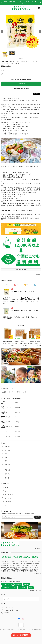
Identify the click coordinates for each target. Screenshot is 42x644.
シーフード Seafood (13, 412)
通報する (38, 275)
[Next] (40, 31)
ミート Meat (12, 403)
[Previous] (2, 31)
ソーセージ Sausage (13, 407)
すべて (6, 285)
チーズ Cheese (13, 417)
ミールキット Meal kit (13, 427)
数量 (3, 71)
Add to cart (21, 84)
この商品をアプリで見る (21, 270)
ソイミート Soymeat (13, 436)
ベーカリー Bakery (12, 422)
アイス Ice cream (13, 431)
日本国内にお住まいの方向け (21, 89)
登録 (38, 517)
